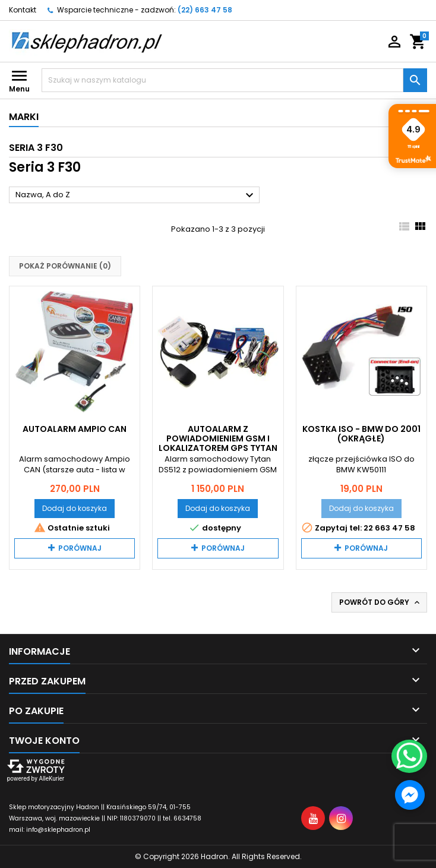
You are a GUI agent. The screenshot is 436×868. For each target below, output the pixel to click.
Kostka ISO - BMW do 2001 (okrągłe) (361, 434)
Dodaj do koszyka (75, 508)
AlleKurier (51, 779)
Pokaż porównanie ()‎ (65, 266)
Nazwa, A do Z (136, 195)
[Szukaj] (222, 80)
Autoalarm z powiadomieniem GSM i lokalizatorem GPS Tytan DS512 (218, 443)
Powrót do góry (380, 602)
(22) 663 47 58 (205, 10)
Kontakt (23, 10)
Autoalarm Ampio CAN (75, 429)
